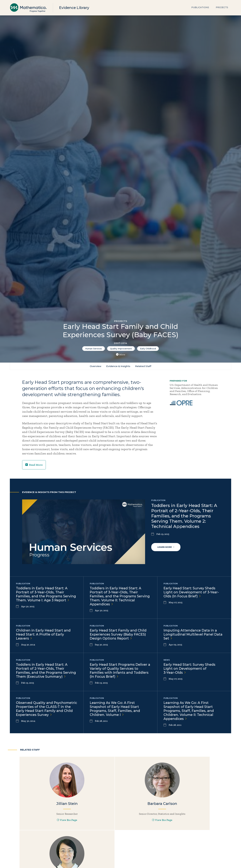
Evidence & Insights (118, 366)
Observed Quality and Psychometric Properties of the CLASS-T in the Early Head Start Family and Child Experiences (43, 717)
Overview (95, 366)
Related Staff (144, 366)
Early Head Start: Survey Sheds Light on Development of (190, 670)
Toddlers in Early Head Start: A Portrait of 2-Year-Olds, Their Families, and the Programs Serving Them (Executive (42, 674)
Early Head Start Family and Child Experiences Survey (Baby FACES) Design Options (119, 636)
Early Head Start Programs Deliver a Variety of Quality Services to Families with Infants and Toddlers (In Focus (120, 672)
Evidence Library (75, 8)
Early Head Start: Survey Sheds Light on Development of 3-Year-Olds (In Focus (192, 593)
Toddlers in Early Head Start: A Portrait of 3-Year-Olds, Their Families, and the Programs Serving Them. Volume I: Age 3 (42, 597)
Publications (200, 8)
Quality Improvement (121, 349)
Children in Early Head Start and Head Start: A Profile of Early (44, 636)
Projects (222, 8)
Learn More (166, 547)
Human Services (94, 349)
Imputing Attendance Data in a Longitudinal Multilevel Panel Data (194, 636)
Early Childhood (148, 349)
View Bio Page (55, 830)
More (121, 354)
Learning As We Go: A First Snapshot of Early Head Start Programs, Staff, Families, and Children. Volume (116, 715)
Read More (34, 465)
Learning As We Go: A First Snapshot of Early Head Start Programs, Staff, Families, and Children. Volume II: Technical (189, 717)
